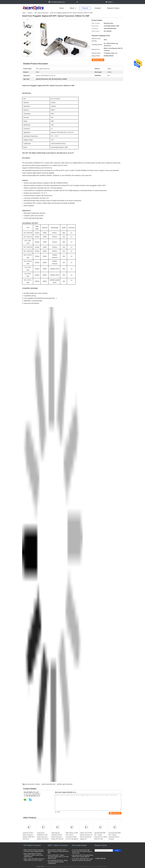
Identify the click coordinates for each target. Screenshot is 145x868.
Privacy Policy (40, 866)
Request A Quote (113, 8)
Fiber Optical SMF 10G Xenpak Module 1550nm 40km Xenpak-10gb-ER (83, 856)
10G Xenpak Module (79, 845)
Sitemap (103, 858)
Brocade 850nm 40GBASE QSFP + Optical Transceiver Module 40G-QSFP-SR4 (59, 851)
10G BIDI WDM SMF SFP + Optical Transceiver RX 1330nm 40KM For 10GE (101, 836)
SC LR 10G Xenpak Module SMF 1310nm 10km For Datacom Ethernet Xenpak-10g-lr (82, 851)
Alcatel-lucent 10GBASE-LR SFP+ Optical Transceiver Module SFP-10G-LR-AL (43, 837)
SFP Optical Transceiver (32, 845)
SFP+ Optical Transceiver (41, 13)
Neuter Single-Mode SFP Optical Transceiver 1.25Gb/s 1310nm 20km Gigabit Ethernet (33, 855)
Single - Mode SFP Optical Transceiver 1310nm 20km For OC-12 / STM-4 (34, 860)
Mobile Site (98, 861)
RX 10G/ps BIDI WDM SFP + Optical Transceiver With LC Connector (115, 836)
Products (85, 8)
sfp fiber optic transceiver (65, 784)
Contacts (98, 8)
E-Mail (97, 858)
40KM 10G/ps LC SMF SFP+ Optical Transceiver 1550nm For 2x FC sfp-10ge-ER (72, 836)
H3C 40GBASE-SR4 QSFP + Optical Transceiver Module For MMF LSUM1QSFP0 (58, 862)
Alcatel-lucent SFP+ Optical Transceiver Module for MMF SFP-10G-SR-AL (29, 836)
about (72, 8)
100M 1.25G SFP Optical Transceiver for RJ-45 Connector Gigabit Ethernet (34, 851)
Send (117, 850)
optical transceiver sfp (48, 784)
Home (61, 8)
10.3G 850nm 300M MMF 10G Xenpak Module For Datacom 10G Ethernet (82, 860)
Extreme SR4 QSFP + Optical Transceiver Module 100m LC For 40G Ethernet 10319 (58, 857)
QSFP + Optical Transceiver (58, 845)
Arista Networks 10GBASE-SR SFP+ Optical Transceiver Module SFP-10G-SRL (57, 836)
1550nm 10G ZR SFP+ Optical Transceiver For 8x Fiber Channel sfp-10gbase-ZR (86, 836)
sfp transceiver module (32, 784)
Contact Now (99, 60)
